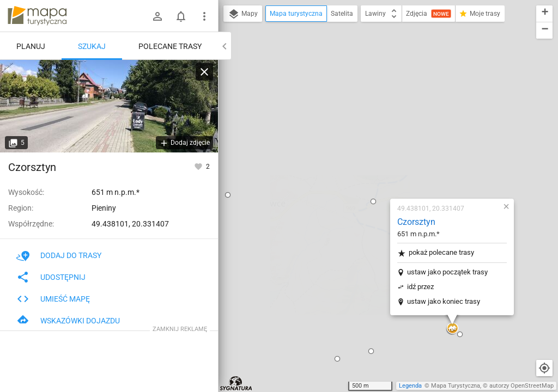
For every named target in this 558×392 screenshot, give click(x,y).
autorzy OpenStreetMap (521, 386)
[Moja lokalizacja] (544, 368)
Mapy (243, 14)
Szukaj (92, 46)
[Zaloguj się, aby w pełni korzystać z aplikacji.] (199, 166)
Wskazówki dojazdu (68, 321)
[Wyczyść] (204, 72)
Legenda (410, 386)
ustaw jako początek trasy (383, 139)
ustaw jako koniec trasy (379, 169)
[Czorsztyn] (109, 106)
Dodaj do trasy (59, 255)
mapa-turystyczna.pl (37, 16)
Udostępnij (51, 277)
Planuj (31, 46)
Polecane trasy (170, 46)
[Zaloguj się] (157, 16)
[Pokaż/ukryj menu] (204, 16)
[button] (309, 69)
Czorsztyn (352, 89)
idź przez (356, 154)
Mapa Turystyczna (456, 386)
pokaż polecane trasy (371, 120)
